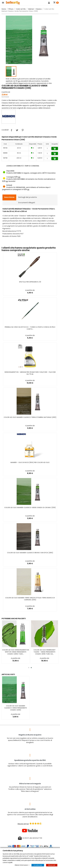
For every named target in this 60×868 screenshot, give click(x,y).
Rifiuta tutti (52, 865)
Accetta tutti (38, 865)
